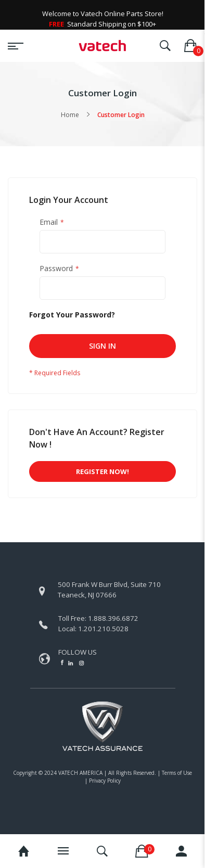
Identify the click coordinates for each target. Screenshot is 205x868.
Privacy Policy (105, 781)
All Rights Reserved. (132, 773)
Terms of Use (177, 773)
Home (70, 115)
